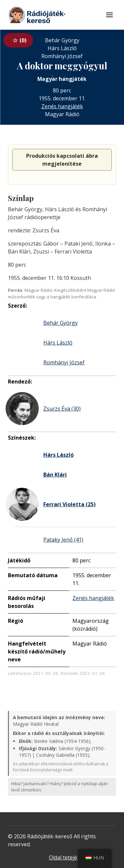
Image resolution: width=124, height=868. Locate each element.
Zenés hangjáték (62, 106)
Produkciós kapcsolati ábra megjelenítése (62, 160)
